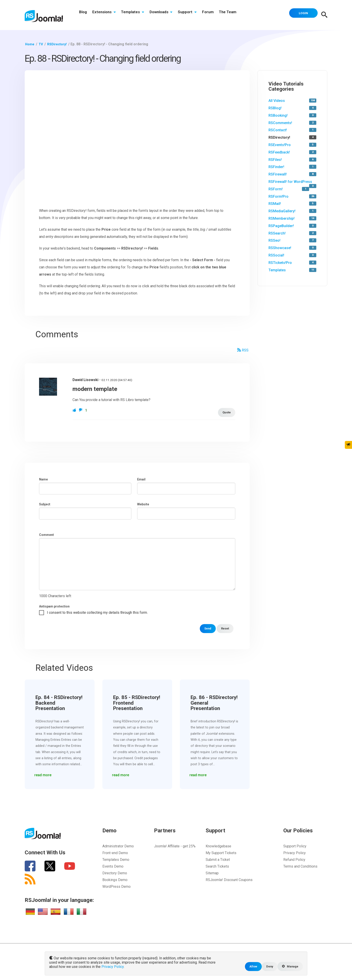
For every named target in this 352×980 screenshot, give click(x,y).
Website (143, 504)
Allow (251, 966)
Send (206, 628)
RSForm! (276, 189)
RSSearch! (277, 233)
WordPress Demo (117, 887)
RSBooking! (278, 115)
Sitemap (212, 873)
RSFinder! (276, 167)
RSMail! (275, 204)
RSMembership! (282, 218)
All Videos (277, 101)
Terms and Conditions (300, 866)
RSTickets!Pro (280, 263)
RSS (243, 350)
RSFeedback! (279, 152)
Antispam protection (54, 606)
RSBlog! (275, 108)
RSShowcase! (280, 248)
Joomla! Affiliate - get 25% (175, 846)
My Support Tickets (221, 853)
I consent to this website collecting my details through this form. (97, 613)
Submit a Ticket (218, 860)
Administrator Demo (118, 846)
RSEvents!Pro (280, 145)
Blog (84, 15)
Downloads (168, 15)
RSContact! (278, 130)
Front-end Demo (115, 853)
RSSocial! (276, 255)
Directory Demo (115, 873)
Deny (267, 966)
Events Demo (113, 866)
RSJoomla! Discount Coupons (229, 880)
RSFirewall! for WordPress (290, 182)
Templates (137, 15)
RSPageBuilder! (281, 226)
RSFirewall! (278, 174)
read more (44, 774)
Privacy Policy (295, 853)
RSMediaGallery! (282, 211)
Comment (46, 535)
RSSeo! (274, 240)
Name (43, 479)
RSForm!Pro (278, 196)
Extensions (107, 15)
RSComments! (280, 123)
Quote (226, 412)
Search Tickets (217, 866)
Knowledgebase (218, 846)
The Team (240, 15)
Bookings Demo (115, 880)
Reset (224, 628)
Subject (45, 504)
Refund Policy (294, 860)
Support (196, 15)
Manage (289, 966)
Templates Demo (116, 860)
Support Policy (295, 846)
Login (302, 15)
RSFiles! (275, 160)
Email (141, 479)
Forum (218, 15)
